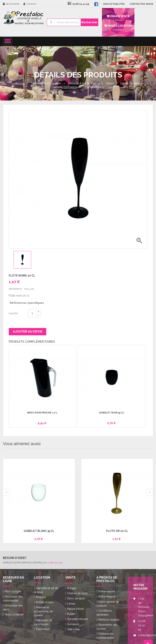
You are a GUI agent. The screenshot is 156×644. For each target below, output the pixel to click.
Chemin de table (77, 593)
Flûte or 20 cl (117, 531)
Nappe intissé (76, 609)
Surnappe (73, 624)
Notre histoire (107, 591)
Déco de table (76, 598)
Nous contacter (14, 614)
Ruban (71, 614)
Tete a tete (74, 629)
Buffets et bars (45, 602)
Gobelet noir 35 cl (112, 413)
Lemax (71, 604)
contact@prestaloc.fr (143, 635)
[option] (25, 260)
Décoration (43, 629)
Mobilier (41, 597)
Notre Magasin (107, 597)
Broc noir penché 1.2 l (42, 413)
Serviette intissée (77, 619)
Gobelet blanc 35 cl (39, 531)
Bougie (72, 588)
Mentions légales (109, 620)
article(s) (118, 27)
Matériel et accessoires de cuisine (43, 611)
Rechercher (90, 22)
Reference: (16, 289)
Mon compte (13, 591)
